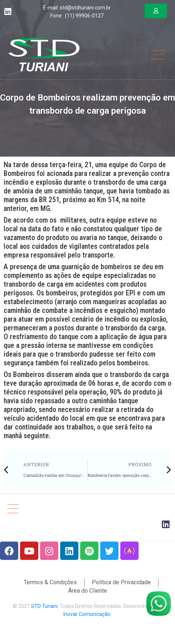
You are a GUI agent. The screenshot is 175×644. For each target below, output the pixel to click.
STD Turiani (44, 606)
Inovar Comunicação (87, 614)
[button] (156, 11)
